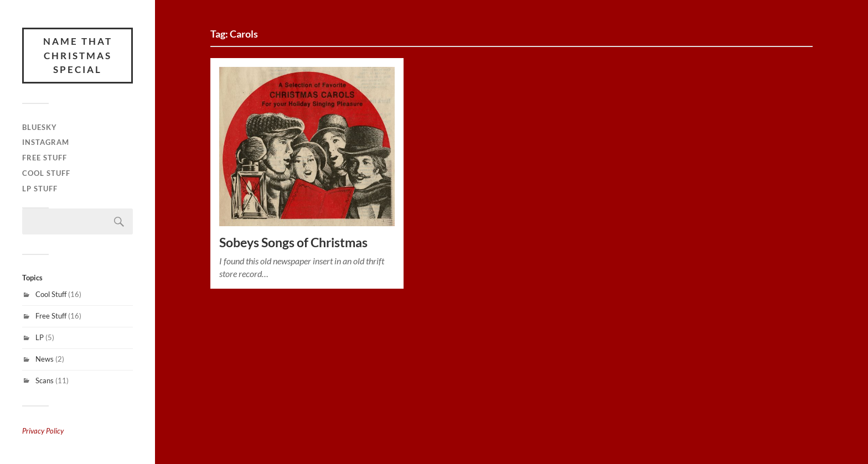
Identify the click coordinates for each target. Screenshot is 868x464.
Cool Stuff (46, 173)
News (45, 359)
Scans (45, 380)
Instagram (46, 142)
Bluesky (40, 127)
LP (40, 337)
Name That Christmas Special (78, 55)
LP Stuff (40, 189)
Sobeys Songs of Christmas (293, 243)
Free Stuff (45, 158)
